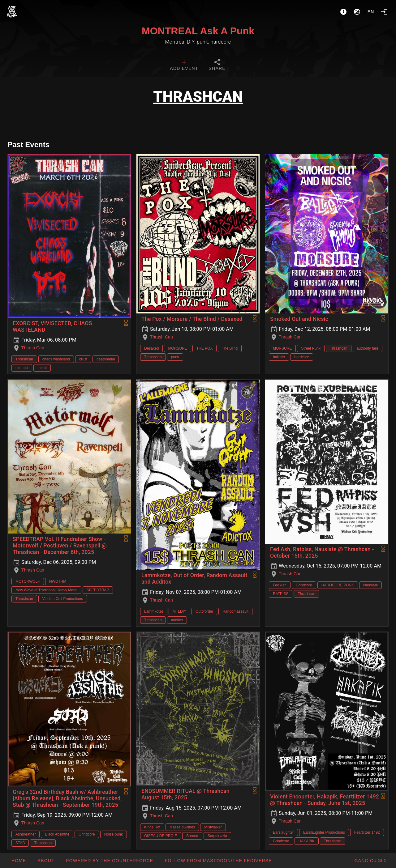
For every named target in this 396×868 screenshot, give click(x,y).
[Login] (384, 12)
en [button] (371, 12)
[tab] (184, 66)
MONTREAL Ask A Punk (198, 31)
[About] (343, 12)
